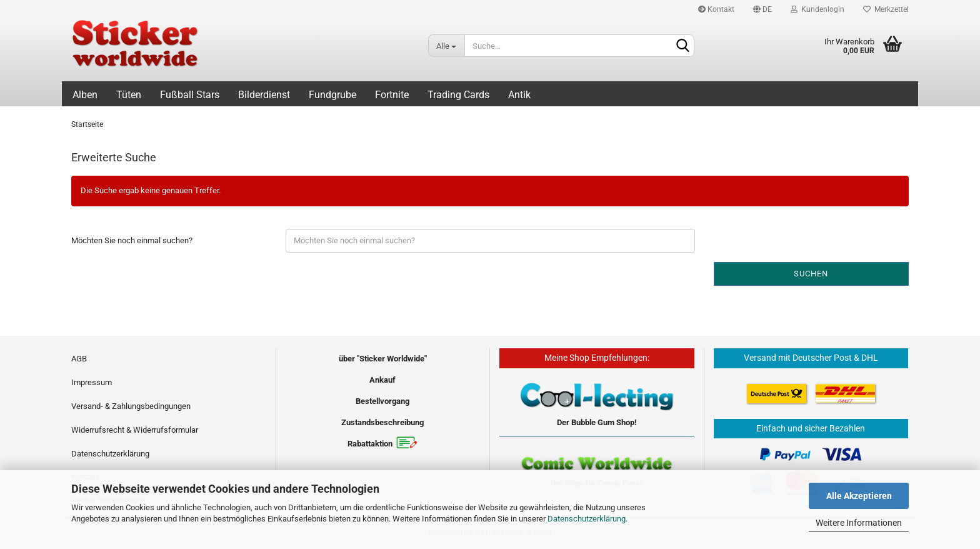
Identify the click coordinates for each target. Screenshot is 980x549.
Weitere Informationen (859, 523)
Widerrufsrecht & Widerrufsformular (135, 430)
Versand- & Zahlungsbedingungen (131, 406)
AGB (79, 359)
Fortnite (392, 95)
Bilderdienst (264, 95)
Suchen (811, 274)
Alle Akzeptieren (859, 496)
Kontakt (716, 9)
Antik (519, 95)
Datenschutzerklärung (587, 519)
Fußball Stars (190, 95)
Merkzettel (886, 9)
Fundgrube (332, 95)
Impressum (92, 382)
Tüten (129, 95)
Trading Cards (458, 95)
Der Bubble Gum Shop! (597, 422)
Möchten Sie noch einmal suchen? (132, 240)
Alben (85, 95)
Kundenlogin (817, 9)
